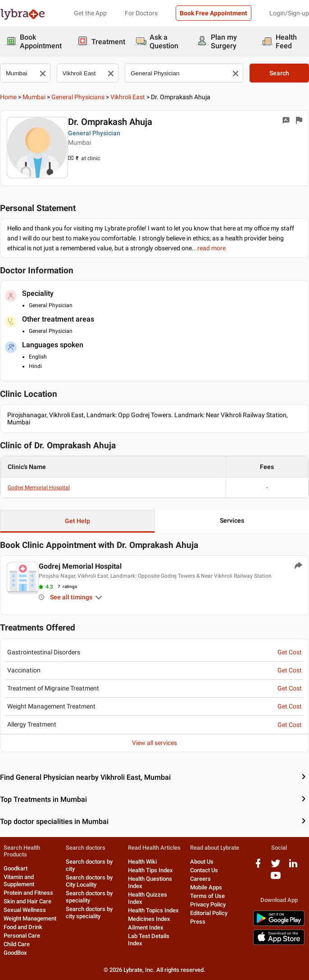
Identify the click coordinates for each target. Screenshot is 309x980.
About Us (202, 862)
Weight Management (30, 918)
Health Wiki (142, 862)
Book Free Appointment (214, 13)
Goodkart (16, 868)
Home (8, 97)
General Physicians (78, 97)
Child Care (17, 944)
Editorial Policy (209, 913)
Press (198, 922)
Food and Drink (23, 927)
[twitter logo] (276, 867)
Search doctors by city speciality (89, 913)
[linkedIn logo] (293, 867)
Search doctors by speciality (89, 897)
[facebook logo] (258, 867)
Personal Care (22, 936)
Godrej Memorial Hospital (39, 488)
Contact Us (204, 870)
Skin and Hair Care (27, 901)
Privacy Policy (208, 904)
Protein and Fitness (28, 893)
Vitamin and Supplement (19, 881)
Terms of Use (207, 896)
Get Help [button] (77, 521)
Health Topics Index (153, 910)
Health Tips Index (150, 870)
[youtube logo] (276, 879)
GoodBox (15, 953)
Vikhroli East (128, 97)
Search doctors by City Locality (89, 881)
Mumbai (34, 97)
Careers (200, 879)
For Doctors (141, 13)
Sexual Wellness (25, 910)
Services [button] (232, 520)
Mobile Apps (206, 887)
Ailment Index (146, 927)
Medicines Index (149, 919)
